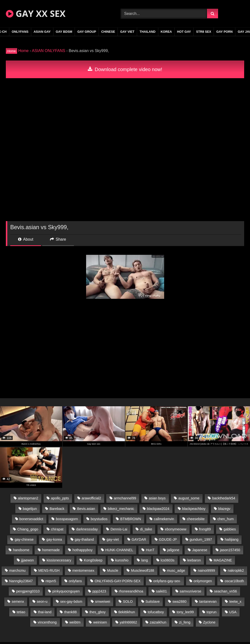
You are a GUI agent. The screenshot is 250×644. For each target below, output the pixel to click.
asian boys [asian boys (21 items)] (157, 498)
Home (24, 51)
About (26, 239)
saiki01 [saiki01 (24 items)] (162, 591)
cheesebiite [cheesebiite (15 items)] (196, 519)
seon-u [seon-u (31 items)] (42, 601)
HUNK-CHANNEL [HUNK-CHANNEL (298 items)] (119, 550)
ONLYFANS (20, 32)
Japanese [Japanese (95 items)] (200, 550)
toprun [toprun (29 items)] (212, 612)
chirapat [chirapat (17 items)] (57, 529)
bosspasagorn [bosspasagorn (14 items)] (67, 519)
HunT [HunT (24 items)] (150, 550)
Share (58, 239)
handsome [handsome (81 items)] (21, 550)
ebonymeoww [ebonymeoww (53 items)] (176, 529)
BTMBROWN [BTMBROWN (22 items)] (131, 519)
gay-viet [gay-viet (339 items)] (113, 539)
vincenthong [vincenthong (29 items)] (47, 622)
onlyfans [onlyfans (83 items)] (75, 581)
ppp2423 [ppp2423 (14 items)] (99, 591)
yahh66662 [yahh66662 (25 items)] (128, 622)
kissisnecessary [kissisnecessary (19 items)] (59, 560)
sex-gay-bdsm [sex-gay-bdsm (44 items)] (71, 601)
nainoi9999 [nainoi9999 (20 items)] (206, 570)
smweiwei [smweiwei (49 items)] (102, 601)
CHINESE (108, 32)
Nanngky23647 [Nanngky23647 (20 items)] (21, 581)
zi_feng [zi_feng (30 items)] (185, 622)
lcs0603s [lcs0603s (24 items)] (167, 560)
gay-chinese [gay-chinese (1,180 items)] (24, 539)
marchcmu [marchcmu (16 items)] (17, 570)
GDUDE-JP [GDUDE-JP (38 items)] (168, 539)
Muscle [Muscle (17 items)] (113, 570)
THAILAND (147, 32)
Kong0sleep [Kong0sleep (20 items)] (93, 560)
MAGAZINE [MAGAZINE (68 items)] (223, 560)
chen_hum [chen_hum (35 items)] (225, 519)
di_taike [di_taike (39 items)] (146, 529)
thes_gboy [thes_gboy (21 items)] (98, 612)
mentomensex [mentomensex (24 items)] (83, 570)
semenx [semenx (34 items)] (18, 601)
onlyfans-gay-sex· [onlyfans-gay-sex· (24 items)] (167, 581)
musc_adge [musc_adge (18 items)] (176, 570)
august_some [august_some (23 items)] (189, 498)
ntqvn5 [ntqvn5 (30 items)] (51, 581)
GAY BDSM (64, 32)
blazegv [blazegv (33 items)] (224, 509)
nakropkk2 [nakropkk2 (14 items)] (236, 570)
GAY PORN (225, 32)
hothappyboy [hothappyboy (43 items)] (82, 550)
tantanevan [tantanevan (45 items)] (208, 601)
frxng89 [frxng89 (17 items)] (205, 529)
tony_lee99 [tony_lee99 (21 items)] (185, 612)
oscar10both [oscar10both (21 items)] (234, 581)
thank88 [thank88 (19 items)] (70, 612)
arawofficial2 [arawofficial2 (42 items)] (91, 498)
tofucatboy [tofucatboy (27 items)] (156, 612)
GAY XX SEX (36, 14)
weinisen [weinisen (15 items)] (100, 622)
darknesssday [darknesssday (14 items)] (87, 529)
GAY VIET (127, 32)
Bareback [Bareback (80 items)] (57, 509)
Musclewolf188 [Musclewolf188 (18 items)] (143, 570)
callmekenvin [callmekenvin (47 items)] (164, 519)
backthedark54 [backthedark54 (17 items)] (224, 498)
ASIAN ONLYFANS (49, 51)
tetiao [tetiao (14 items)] (21, 612)
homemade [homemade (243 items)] (51, 550)
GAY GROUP (87, 32)
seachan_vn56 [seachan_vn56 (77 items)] (226, 591)
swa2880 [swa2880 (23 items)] (180, 601)
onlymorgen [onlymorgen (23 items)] (203, 581)
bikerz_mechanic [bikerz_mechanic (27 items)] (121, 509)
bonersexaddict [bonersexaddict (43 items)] (31, 519)
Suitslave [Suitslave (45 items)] (152, 601)
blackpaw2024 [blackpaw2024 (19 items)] (158, 509)
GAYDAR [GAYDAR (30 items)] (139, 539)
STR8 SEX (204, 32)
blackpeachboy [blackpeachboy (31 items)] (194, 509)
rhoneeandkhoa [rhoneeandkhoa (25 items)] (131, 591)
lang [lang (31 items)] (145, 560)
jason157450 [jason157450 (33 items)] (230, 550)
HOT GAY (184, 32)
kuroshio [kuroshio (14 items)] (122, 560)
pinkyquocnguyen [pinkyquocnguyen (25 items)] (66, 591)
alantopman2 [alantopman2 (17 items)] (28, 498)
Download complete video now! (125, 69)
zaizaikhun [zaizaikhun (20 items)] (158, 622)
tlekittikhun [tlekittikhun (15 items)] (127, 612)
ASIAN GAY (42, 32)
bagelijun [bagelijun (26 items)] (30, 509)
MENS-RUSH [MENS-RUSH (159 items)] (49, 570)
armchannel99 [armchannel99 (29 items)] (125, 498)
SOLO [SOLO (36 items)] (128, 601)
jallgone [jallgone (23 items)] (173, 550)
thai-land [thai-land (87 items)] (45, 612)
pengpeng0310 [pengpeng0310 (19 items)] (28, 591)
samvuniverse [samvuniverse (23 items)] (191, 591)
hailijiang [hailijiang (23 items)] (232, 539)
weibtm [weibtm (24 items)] (75, 622)
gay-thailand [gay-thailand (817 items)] (84, 539)
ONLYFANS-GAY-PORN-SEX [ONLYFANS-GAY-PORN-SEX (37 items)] (118, 581)
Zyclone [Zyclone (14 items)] (209, 622)
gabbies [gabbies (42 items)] (230, 529)
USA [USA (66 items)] (233, 612)
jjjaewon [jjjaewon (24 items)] (28, 560)
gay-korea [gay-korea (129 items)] (54, 539)
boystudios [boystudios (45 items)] (99, 519)
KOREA (166, 32)
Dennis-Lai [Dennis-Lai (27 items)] (119, 529)
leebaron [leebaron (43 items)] (194, 560)
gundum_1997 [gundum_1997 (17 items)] (201, 539)
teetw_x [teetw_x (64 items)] (235, 601)
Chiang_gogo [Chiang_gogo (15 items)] (28, 529)
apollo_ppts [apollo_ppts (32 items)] (60, 498)
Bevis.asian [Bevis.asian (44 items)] (86, 509)
